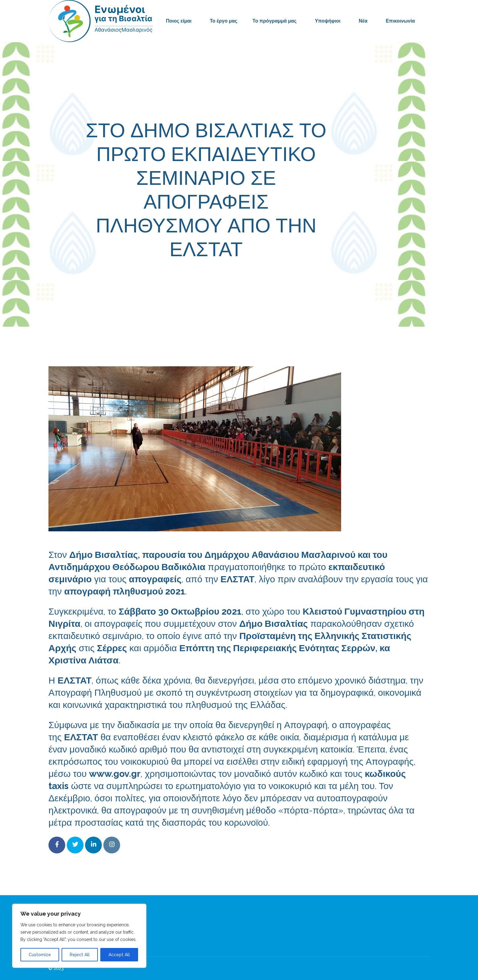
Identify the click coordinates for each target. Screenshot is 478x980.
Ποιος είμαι (179, 21)
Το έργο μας (223, 21)
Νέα (363, 21)
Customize (40, 955)
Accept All (119, 955)
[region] (79, 936)
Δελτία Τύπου (284, 277)
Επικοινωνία (400, 21)
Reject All (80, 955)
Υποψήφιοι (328, 21)
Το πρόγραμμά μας (274, 21)
